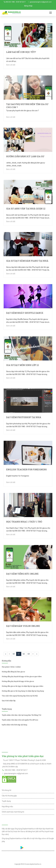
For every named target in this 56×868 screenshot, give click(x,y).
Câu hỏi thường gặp (9, 796)
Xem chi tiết (11, 65)
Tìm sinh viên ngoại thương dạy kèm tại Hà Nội (20, 696)
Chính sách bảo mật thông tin (13, 812)
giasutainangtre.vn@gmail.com (41, 2)
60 (14, 654)
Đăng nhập (28, 6)
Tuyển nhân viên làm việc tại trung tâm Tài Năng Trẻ (22, 715)
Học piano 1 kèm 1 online (11, 667)
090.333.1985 (10, 2)
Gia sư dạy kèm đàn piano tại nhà (27, 261)
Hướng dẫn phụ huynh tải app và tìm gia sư (18, 681)
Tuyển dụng (6, 801)
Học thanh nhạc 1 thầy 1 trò (24, 522)
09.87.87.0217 (21, 2)
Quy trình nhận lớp (9, 701)
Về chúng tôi (6, 790)
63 (29, 654)
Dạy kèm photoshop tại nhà (24, 417)
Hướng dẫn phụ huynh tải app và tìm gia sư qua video (22, 676)
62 (24, 654)
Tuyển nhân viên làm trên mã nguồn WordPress (20, 720)
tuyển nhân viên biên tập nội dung (14, 725)
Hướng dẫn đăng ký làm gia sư (25, 156)
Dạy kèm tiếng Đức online (22, 574)
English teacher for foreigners (26, 469)
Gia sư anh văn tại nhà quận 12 (26, 209)
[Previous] (6, 654)
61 (19, 654)
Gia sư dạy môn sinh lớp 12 (22, 365)
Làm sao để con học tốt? (21, 52)
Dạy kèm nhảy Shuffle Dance (25, 313)
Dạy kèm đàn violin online (23, 626)
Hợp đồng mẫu (7, 807)
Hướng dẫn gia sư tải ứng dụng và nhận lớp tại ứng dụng (23, 691)
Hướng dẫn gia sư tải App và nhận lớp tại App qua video (23, 686)
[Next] (33, 654)
